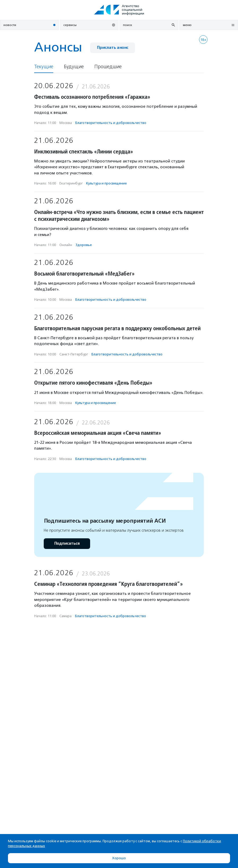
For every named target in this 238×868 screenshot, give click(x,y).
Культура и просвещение (106, 183)
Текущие (44, 67)
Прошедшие (108, 67)
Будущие (74, 67)
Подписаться (67, 543)
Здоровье (84, 245)
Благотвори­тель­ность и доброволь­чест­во (111, 123)
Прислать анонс (113, 48)
